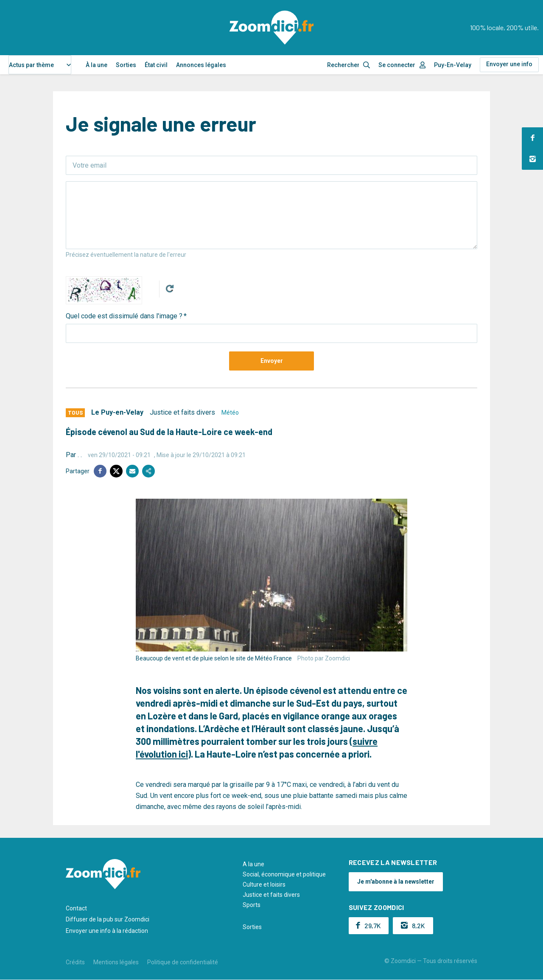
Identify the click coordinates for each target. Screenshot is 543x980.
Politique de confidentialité (183, 962)
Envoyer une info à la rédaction (107, 931)
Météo (230, 413)
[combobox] (40, 65)
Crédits (75, 962)
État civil (156, 65)
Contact (76, 908)
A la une (253, 864)
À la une (97, 65)
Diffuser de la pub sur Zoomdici (108, 919)
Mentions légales (116, 962)
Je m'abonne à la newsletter (396, 882)
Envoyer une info (509, 64)
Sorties (126, 65)
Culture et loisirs (264, 885)
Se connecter (397, 65)
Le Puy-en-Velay (117, 412)
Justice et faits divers (182, 412)
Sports (252, 905)
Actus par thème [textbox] (31, 65)
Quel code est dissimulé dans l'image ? (124, 316)
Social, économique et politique (284, 874)
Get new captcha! (170, 289)
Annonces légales (201, 65)
